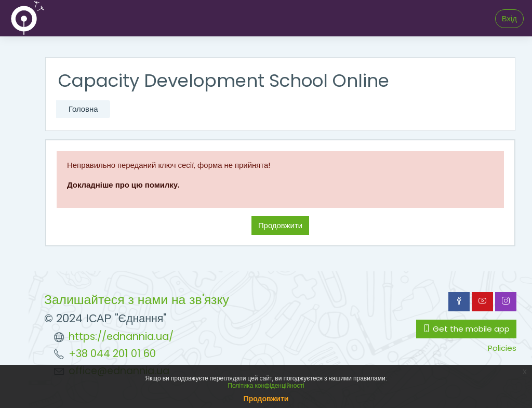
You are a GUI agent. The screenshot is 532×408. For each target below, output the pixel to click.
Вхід (509, 18)
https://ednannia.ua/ (121, 337)
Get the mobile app (466, 329)
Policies (502, 348)
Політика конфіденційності (266, 385)
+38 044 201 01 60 (112, 354)
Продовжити (280, 225)
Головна (83, 109)
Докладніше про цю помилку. (123, 185)
